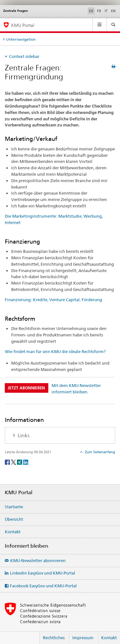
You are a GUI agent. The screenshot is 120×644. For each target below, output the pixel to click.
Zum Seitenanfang (100, 452)
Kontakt (13, 532)
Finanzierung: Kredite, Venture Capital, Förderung (53, 300)
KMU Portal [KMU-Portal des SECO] (23, 25)
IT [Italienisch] (106, 11)
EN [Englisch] (113, 11)
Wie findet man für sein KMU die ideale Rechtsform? (55, 351)
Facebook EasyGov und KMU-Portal (43, 586)
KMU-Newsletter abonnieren (38, 560)
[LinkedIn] (26, 462)
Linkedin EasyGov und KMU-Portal (43, 573)
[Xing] (20, 462)
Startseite (14, 507)
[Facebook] (8, 462)
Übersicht (14, 519)
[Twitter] (14, 462)
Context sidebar (24, 56)
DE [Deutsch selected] (91, 11)
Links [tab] (23, 435)
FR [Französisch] (99, 11)
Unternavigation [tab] (21, 39)
